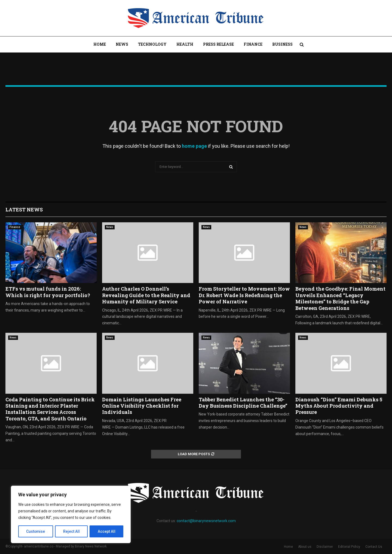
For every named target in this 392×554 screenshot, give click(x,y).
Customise (36, 531)
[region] (71, 515)
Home (100, 44)
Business (282, 44)
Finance (253, 44)
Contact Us (374, 547)
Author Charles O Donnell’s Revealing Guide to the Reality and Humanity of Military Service (146, 295)
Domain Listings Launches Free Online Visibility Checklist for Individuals (142, 406)
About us (305, 547)
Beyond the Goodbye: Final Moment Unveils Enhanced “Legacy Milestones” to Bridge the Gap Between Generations (340, 298)
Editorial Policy (349, 547)
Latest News (24, 210)
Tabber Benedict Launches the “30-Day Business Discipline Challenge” (243, 403)
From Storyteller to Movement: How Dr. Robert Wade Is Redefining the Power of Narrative (244, 295)
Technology (152, 44)
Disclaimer (325, 547)
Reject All (72, 531)
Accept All (107, 531)
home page (194, 146)
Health (185, 44)
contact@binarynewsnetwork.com (206, 521)
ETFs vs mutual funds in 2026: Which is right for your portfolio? (48, 292)
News (122, 44)
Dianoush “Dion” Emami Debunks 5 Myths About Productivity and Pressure (339, 406)
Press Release (218, 44)
